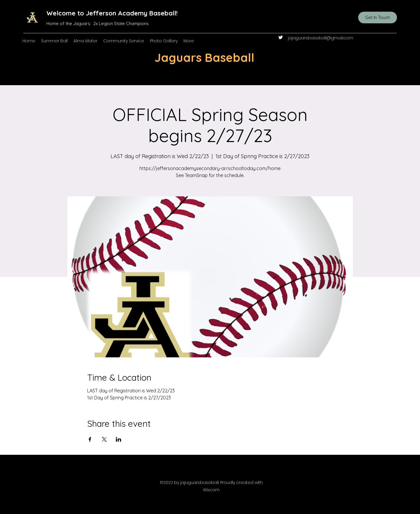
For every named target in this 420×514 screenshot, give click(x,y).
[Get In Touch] (378, 18)
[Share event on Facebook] (90, 439)
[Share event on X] (104, 439)
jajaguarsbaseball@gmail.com (321, 38)
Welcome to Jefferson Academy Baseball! (112, 13)
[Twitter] (281, 37)
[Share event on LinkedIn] (119, 439)
